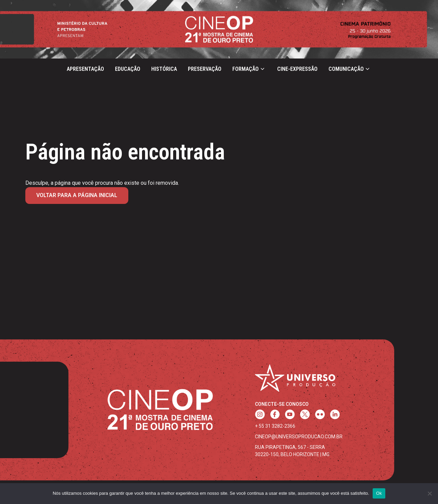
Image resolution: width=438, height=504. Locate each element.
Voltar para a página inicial (77, 195)
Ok (379, 493)
